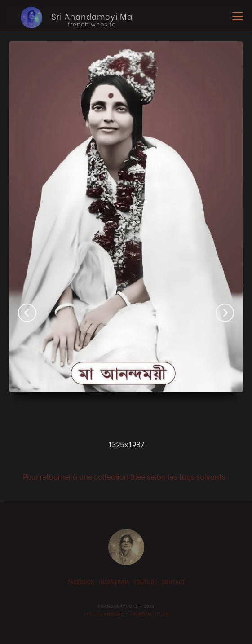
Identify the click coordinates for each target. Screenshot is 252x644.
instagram (114, 583)
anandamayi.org (148, 613)
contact (173, 583)
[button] (236, 16)
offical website (104, 613)
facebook (81, 583)
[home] (70, 18)
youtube (145, 583)
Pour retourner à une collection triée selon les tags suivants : (126, 476)
